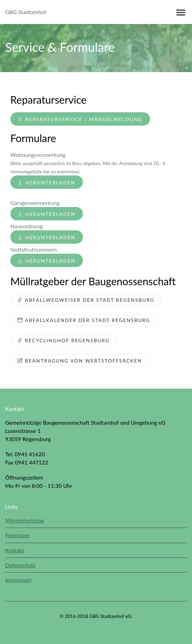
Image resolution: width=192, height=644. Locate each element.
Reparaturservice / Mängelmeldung (80, 119)
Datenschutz (20, 565)
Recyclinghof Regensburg (64, 340)
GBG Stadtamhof (26, 12)
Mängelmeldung (24, 520)
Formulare (17, 535)
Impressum (18, 580)
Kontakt (15, 550)
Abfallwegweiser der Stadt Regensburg (86, 300)
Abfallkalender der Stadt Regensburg (84, 320)
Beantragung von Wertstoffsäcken (80, 361)
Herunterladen (47, 182)
